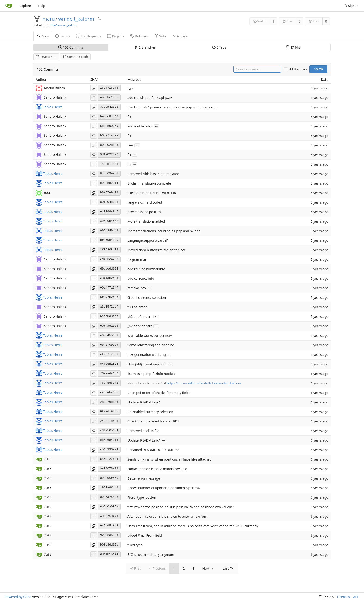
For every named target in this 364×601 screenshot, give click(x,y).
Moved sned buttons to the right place (157, 250)
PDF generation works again (149, 355)
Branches (145, 47)
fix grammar (137, 259)
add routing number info (146, 269)
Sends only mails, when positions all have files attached (169, 459)
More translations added (146, 221)
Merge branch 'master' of (147, 383)
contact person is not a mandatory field (157, 469)
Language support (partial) (148, 240)
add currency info (141, 278)
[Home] (9, 6)
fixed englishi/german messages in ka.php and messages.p (172, 107)
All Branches (298, 69)
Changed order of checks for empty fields (159, 393)
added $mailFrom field (145, 535)
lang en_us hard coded (145, 202)
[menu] (326, 597)
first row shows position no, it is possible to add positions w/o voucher (181, 507)
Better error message (144, 478)
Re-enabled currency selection (150, 412)
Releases (139, 36)
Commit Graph (75, 57)
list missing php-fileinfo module (151, 374)
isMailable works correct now (149, 336)
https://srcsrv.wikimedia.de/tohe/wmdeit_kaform (204, 383)
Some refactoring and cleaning (151, 345)
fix (129, 117)
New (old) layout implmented (149, 364)
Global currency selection (147, 297)
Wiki (160, 36)
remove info (137, 288)
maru (49, 19)
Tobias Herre (53, 107)
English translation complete (149, 183)
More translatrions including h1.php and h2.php (164, 231)
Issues (62, 36)
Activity (180, 36)
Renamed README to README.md (154, 450)
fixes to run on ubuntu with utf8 (152, 193)
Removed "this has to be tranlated (153, 174)
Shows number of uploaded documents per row (164, 488)
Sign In (351, 6)
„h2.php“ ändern (140, 317)
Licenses (344, 597)
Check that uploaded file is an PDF (153, 421)
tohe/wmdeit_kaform (63, 25)
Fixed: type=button (142, 497)
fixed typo (135, 545)
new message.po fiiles (144, 212)
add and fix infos (140, 126)
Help (42, 6)
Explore (25, 6)
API (356, 597)
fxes (131, 145)
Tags (219, 47)
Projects (116, 36)
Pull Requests (89, 36)
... (156, 126)
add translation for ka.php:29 (150, 98)
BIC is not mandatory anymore (151, 554)
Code (43, 36)
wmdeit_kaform (76, 19)
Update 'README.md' (144, 402)
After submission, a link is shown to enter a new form (168, 516)
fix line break (137, 307)
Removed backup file (143, 431)
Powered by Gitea (18, 597)
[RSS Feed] (99, 19)
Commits (71, 47)
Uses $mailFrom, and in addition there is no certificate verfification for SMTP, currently (193, 526)
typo (131, 88)
